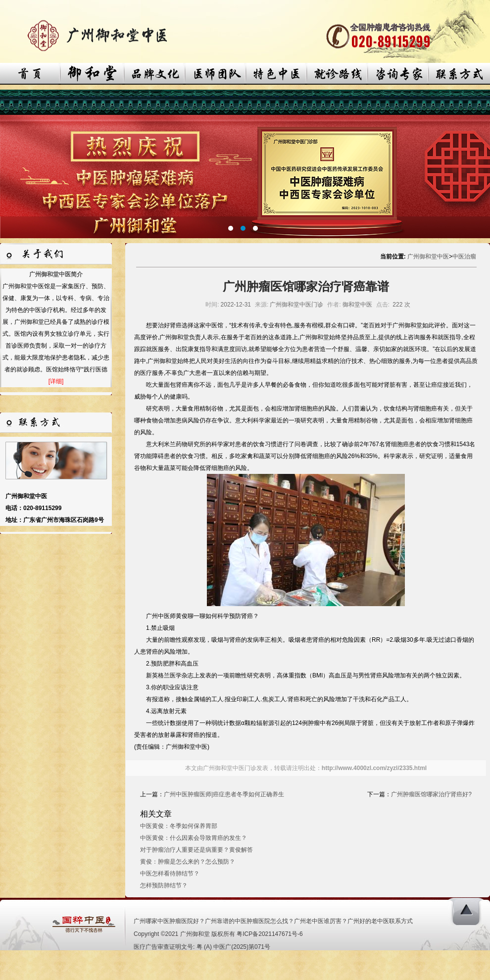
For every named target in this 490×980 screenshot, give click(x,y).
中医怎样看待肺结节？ (170, 874)
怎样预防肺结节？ (164, 885)
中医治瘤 (464, 257)
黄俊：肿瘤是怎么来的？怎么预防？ (188, 862)
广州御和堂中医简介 (56, 274)
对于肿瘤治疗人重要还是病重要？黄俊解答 (196, 850)
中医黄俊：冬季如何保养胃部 (179, 826)
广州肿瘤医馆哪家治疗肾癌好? (431, 794)
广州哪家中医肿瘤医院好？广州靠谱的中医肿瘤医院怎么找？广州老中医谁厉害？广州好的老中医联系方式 (273, 921)
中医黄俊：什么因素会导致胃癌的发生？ (194, 838)
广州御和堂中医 (428, 257)
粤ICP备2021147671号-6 (269, 934)
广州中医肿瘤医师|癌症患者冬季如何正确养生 (224, 794)
